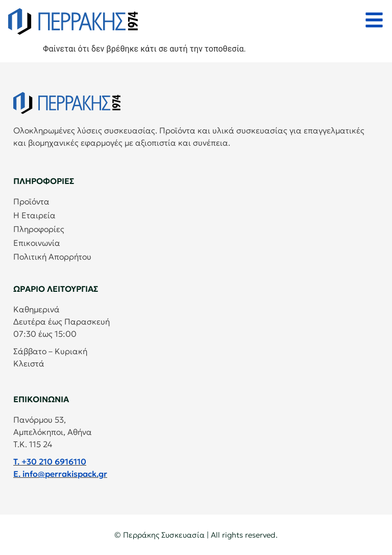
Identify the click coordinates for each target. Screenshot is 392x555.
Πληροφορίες (39, 229)
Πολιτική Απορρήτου (52, 257)
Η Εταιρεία (34, 215)
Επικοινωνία (37, 243)
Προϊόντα (31, 201)
